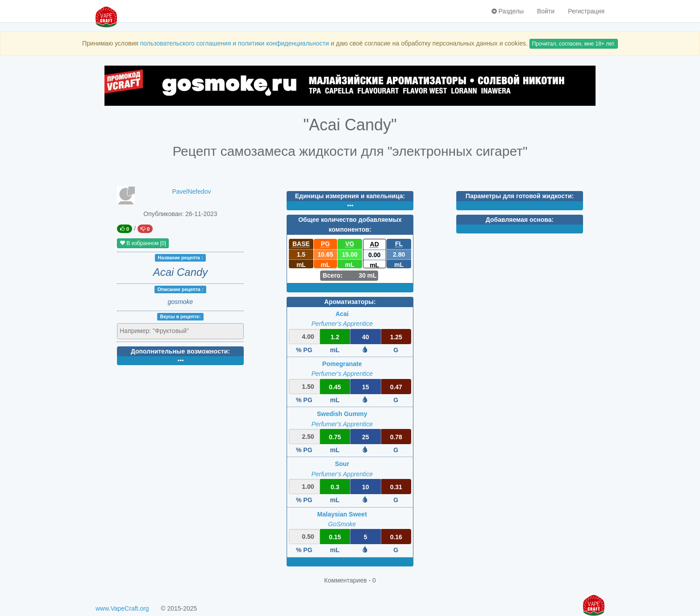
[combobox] (180, 331)
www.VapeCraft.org (122, 608)
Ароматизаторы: (350, 302)
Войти (546, 11)
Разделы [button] (508, 11)
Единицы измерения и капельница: (350, 196)
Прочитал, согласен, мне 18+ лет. (574, 44)
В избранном (143, 243)
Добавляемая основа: (520, 220)
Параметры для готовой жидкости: (520, 196)
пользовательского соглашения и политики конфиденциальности (235, 43)
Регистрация (586, 11)
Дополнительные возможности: (180, 351)
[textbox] (159, 331)
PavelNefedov (191, 191)
